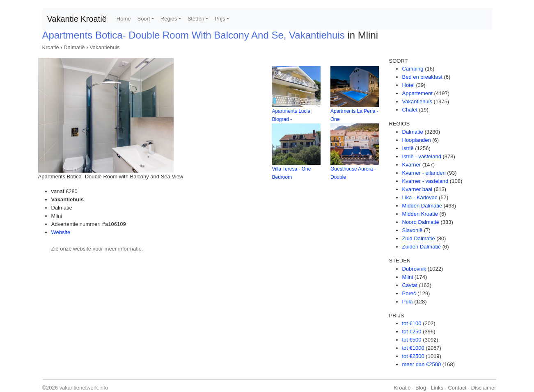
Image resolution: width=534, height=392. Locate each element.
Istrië (408, 148)
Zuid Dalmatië (419, 238)
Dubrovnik (414, 269)
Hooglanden (417, 140)
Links (437, 388)
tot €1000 (413, 348)
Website (61, 232)
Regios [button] (169, 19)
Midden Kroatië (420, 214)
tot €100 (412, 323)
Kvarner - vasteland (425, 181)
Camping (413, 69)
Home (124, 19)
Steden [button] (196, 19)
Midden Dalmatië (422, 206)
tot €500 (412, 340)
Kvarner (412, 165)
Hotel (408, 85)
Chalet (410, 110)
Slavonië (413, 230)
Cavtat (410, 285)
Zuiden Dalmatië (422, 247)
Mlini (408, 277)
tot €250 (412, 332)
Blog (421, 388)
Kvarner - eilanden (424, 173)
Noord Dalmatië (421, 222)
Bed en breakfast (422, 77)
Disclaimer (484, 388)
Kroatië (51, 47)
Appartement (417, 93)
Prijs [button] (220, 19)
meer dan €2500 (422, 364)
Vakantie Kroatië (77, 19)
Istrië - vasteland (422, 156)
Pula (408, 302)
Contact (457, 388)
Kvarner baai (417, 189)
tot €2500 (413, 356)
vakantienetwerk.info (84, 388)
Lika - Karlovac (420, 197)
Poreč (409, 293)
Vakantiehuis (104, 47)
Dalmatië (74, 47)
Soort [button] (143, 19)
